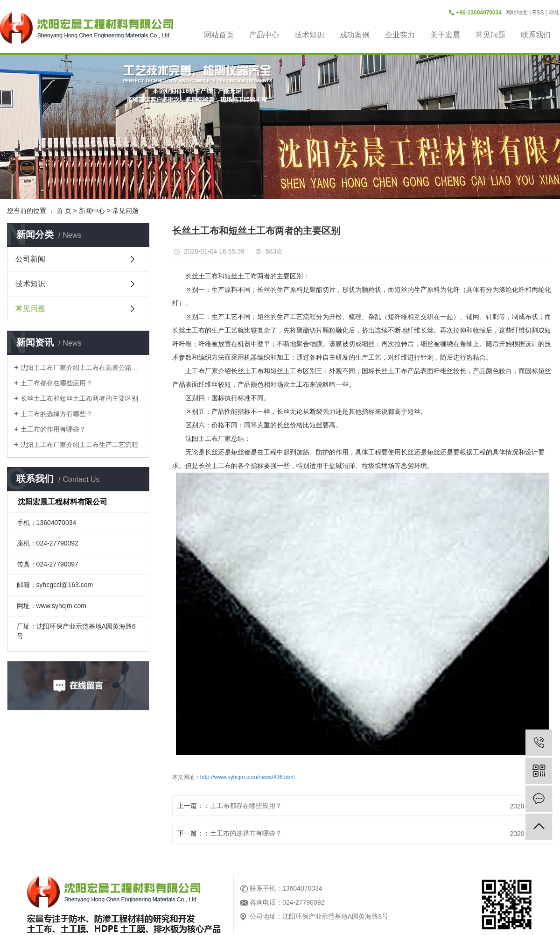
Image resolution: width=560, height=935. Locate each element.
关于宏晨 (445, 35)
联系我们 (536, 35)
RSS (538, 13)
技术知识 (309, 35)
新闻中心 (92, 211)
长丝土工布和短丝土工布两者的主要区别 (79, 398)
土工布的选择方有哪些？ (56, 414)
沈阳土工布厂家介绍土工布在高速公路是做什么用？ (81, 368)
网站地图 (517, 13)
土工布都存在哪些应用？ (56, 383)
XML (554, 13)
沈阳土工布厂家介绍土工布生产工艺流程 (79, 445)
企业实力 (400, 35)
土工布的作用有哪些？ (53, 429)
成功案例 (355, 35)
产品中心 (264, 35)
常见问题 (490, 35)
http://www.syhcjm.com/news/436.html (248, 777)
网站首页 (219, 35)
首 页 (64, 211)
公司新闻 (30, 259)
